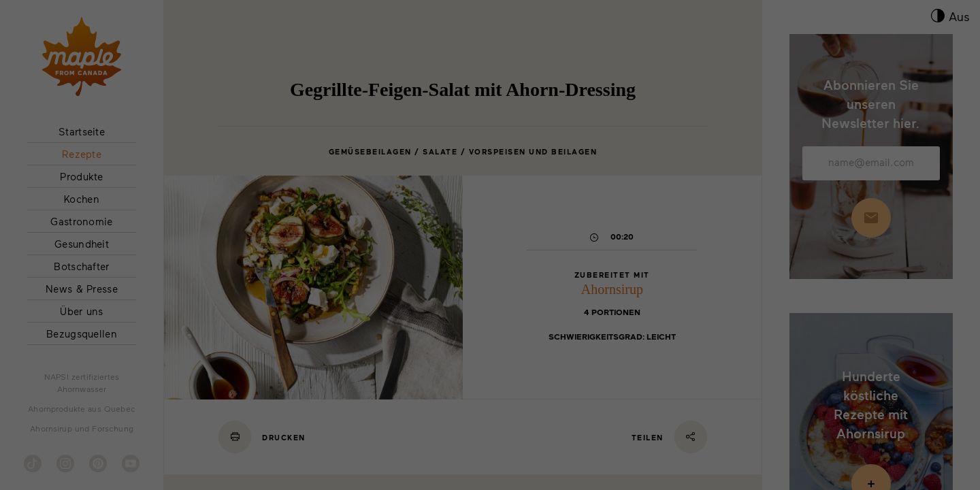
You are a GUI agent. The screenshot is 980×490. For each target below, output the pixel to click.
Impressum (918, 422)
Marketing (456, 442)
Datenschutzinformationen (270, 405)
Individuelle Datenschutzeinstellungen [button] (857, 385)
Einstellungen (192, 424)
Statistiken (247, 442)
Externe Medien (676, 442)
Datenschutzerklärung (864, 422)
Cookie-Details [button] (803, 422)
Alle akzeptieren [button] (857, 298)
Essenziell (39, 442)
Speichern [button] (857, 338)
